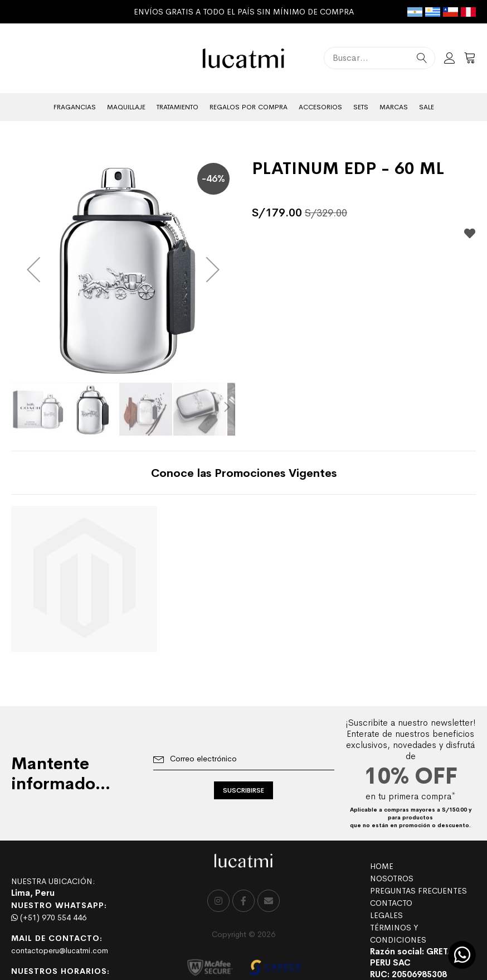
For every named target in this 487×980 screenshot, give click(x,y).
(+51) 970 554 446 (49, 918)
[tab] (244, 473)
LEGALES (386, 915)
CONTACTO (391, 903)
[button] (33, 269)
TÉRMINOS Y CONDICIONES (398, 934)
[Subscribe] (244, 790)
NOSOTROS (392, 878)
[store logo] (244, 58)
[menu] (244, 107)
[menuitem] (75, 107)
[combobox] (379, 58)
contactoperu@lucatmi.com (60, 950)
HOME (382, 866)
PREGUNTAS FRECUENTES (418, 891)
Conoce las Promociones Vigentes (244, 473)
